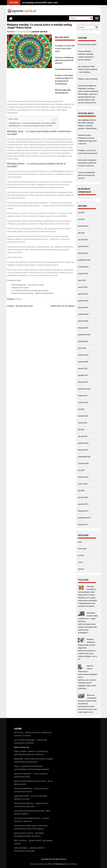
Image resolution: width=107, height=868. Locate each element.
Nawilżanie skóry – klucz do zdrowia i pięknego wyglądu (31, 798)
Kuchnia (81, 555)
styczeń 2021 (83, 436)
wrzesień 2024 (83, 267)
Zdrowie (18, 299)
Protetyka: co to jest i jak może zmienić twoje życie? (65, 48)
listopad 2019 (83, 511)
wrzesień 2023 (83, 314)
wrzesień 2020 (83, 463)
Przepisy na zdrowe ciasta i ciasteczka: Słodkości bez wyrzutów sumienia (31, 827)
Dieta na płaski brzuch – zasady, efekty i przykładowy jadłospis (31, 805)
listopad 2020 (83, 450)
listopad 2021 (83, 382)
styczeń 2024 (83, 294)
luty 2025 (81, 233)
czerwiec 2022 (83, 355)
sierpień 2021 (83, 396)
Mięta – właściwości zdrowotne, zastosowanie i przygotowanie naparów (32, 768)
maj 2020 (81, 470)
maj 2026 (81, 212)
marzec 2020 (83, 484)
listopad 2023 (83, 307)
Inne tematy (82, 549)
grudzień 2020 (83, 443)
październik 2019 (84, 518)
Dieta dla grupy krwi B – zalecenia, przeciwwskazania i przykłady (29, 835)
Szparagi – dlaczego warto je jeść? (20, 306)
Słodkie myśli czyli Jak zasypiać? (63, 306)
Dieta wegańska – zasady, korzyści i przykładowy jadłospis (29, 850)
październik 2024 (84, 260)
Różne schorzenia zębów (87, 44)
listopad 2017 (83, 524)
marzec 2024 (83, 287)
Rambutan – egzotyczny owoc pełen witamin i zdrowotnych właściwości (34, 760)
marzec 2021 (83, 423)
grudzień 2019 (83, 504)
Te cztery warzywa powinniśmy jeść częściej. (30, 290)
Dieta (80, 542)
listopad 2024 (83, 253)
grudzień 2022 (83, 321)
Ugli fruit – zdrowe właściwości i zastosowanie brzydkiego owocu (88, 672)
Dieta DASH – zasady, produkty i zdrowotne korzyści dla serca (33, 734)
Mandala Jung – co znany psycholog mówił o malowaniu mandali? (33, 123)
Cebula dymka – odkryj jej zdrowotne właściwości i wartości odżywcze (31, 753)
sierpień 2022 (83, 341)
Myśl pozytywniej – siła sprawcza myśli (28, 285)
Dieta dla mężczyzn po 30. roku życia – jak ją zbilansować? (33, 783)
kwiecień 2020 (83, 477)
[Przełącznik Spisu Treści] (53, 120)
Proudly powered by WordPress (42, 864)
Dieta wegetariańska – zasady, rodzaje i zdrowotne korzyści (31, 790)
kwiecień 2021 (83, 416)
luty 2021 (81, 430)
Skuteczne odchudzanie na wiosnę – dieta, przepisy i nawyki (32, 812)
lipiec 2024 (82, 280)
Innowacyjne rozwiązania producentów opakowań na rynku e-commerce (87, 163)
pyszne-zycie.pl (40, 32)
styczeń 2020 (83, 497)
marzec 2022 (83, 368)
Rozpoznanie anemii (20, 288)
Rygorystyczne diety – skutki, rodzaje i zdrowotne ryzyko (31, 775)
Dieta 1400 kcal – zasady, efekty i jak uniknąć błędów (33, 842)
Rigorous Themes (71, 864)
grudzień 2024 (83, 246)
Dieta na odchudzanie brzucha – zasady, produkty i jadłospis (32, 820)
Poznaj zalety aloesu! (64, 69)
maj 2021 (81, 409)
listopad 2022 (83, 328)
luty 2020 (81, 491)
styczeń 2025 (83, 240)
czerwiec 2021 (83, 402)
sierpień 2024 (83, 274)
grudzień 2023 (83, 301)
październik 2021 (84, 389)
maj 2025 (81, 219)
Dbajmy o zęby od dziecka (88, 79)
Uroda (80, 562)
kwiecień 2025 (83, 226)
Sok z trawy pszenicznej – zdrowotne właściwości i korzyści (31, 742)
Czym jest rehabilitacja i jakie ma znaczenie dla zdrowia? (65, 60)
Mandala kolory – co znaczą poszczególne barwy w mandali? (31, 126)
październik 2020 (84, 457)
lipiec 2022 (82, 348)
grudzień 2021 (83, 375)
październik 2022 (84, 335)
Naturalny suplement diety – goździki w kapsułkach (33, 293)
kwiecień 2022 (83, 362)
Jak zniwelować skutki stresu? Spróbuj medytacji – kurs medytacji (88, 69)
